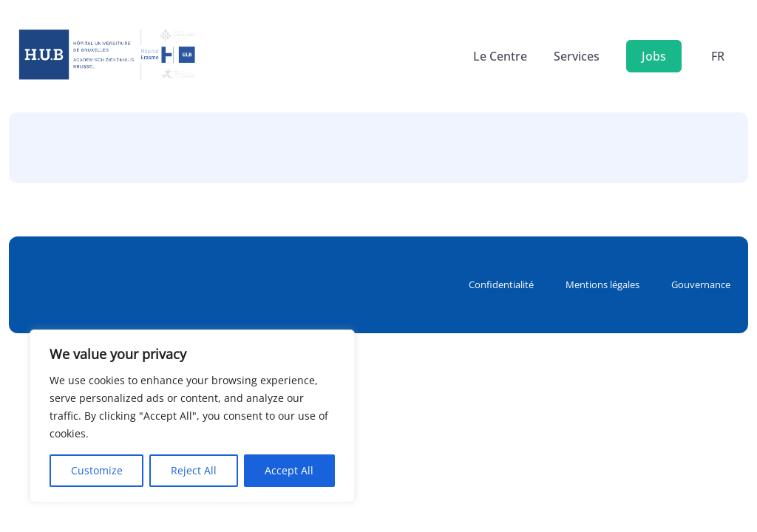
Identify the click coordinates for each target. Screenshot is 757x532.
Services (577, 56)
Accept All (289, 470)
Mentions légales (602, 284)
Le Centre (500, 56)
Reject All (194, 470)
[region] (192, 416)
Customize (97, 470)
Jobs (654, 56)
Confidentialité (501, 284)
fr (718, 56)
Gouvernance (701, 284)
